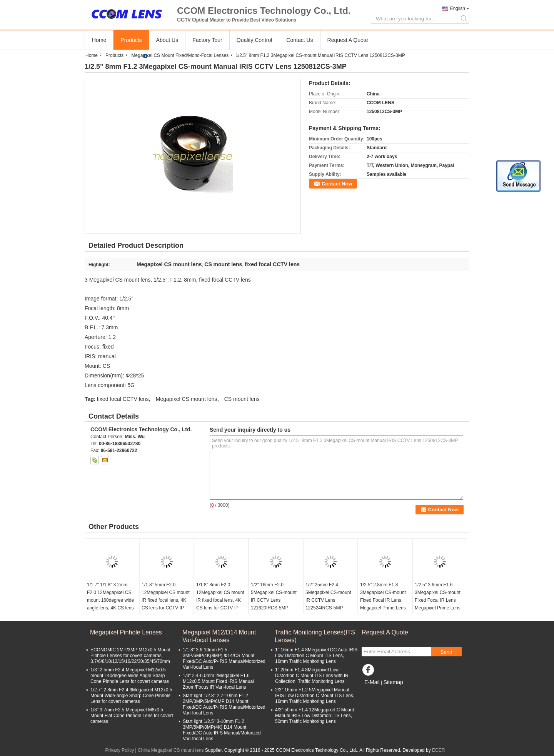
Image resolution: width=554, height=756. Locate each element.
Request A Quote (348, 40)
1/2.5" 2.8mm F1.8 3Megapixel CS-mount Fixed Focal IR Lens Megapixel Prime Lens (383, 596)
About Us (167, 40)
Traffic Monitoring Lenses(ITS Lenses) (315, 636)
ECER (438, 750)
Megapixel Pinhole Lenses (126, 632)
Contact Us (300, 40)
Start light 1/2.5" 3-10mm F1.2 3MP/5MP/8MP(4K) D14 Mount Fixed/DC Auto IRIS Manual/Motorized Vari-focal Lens (222, 730)
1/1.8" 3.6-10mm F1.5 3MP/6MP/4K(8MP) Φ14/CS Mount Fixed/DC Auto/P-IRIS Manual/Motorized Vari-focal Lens (224, 658)
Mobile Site (375, 692)
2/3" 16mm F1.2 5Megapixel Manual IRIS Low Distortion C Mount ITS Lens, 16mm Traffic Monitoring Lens (315, 696)
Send (446, 652)
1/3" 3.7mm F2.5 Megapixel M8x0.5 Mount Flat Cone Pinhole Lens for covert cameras (132, 716)
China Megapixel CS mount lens (171, 750)
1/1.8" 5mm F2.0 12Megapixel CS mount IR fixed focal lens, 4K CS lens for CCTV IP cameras (166, 600)
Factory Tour (207, 40)
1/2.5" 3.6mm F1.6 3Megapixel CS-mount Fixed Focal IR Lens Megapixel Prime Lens (438, 596)
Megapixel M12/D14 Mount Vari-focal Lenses (219, 636)
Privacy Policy (120, 750)
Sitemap (393, 682)
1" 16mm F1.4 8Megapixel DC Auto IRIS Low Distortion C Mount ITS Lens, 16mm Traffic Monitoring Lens (316, 656)
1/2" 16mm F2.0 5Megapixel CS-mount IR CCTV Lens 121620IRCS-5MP (274, 596)
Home (99, 40)
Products (131, 40)
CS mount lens (242, 399)
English (458, 8)
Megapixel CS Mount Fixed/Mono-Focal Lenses (180, 55)
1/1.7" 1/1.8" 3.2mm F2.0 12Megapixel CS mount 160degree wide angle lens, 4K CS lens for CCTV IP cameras (110, 600)
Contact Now (337, 184)
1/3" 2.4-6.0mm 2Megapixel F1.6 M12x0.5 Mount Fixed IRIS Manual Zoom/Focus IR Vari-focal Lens (218, 681)
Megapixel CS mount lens (187, 399)
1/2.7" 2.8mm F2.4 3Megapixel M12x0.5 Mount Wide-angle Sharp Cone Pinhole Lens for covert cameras (131, 696)
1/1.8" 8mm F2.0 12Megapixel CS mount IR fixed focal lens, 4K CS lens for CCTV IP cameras (220, 600)
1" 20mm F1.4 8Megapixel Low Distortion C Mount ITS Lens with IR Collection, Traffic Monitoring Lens (312, 676)
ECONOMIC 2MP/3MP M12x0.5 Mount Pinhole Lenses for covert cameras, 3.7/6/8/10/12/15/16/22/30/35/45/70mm (130, 656)
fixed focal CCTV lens (123, 399)
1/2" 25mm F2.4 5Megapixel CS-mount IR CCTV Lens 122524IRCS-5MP (328, 596)
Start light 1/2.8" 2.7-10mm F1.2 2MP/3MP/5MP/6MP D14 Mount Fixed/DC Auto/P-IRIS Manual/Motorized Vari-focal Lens (224, 704)
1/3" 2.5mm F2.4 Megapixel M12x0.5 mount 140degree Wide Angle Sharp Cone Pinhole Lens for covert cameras (130, 676)
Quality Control (254, 40)
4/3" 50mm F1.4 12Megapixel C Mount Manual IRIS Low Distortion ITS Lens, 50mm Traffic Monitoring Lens (315, 716)
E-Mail (372, 682)
